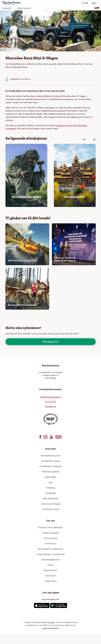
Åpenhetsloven (50, 570)
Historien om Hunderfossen (50, 527)
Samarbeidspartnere (51, 560)
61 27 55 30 (51, 402)
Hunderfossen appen (50, 461)
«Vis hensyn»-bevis (51, 509)
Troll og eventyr (51, 538)
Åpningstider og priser (51, 456)
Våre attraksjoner (50, 498)
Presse (50, 565)
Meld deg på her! (51, 342)
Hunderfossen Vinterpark (50, 466)
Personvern (51, 576)
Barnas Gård (50, 477)
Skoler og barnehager (51, 504)
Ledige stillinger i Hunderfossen (51, 554)
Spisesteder (51, 493)
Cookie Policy (50, 581)
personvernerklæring (50, 628)
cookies (51, 622)
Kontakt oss (51, 406)
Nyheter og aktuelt (50, 533)
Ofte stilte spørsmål (51, 472)
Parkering (51, 488)
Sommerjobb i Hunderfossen (50, 549)
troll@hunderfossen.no (50, 397)
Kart (51, 482)
